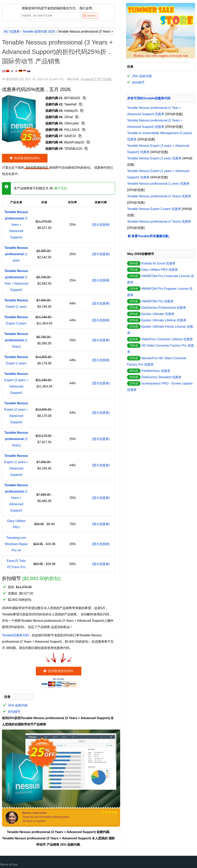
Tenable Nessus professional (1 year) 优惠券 (158, 184)
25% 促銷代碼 (18, 705)
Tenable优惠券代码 (15, 635)
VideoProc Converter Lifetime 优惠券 (167, 339)
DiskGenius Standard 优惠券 (161, 377)
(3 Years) (16, 439)
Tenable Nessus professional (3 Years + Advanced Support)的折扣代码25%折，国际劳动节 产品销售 (57, 52)
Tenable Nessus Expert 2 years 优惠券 (154, 209)
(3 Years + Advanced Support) (16, 225)
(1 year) (16, 254)
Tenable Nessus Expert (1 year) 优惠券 (154, 158)
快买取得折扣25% (24, 158)
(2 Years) (16, 340)
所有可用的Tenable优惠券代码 (149, 98)
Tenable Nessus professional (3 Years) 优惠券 (159, 196)
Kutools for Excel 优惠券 (158, 263)
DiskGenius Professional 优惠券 (164, 308)
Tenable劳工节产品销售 (96, 79)
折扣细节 (14, 712)
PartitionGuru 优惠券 (156, 371)
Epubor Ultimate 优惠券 (158, 314)
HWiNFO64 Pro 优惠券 (157, 301)
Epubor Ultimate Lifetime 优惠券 (164, 320)
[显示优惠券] (101, 225)
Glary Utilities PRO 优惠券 (160, 270)
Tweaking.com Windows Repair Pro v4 (16, 544)
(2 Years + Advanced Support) (16, 498)
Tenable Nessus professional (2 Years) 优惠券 (159, 221)
